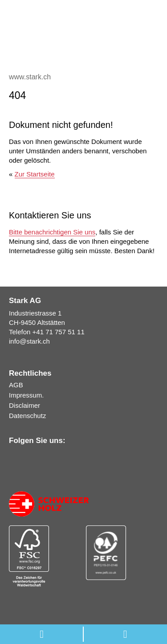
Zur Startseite (35, 174)
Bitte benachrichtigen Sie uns (52, 232)
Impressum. (26, 395)
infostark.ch (29, 341)
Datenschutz (27, 416)
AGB (16, 385)
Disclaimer (24, 405)
